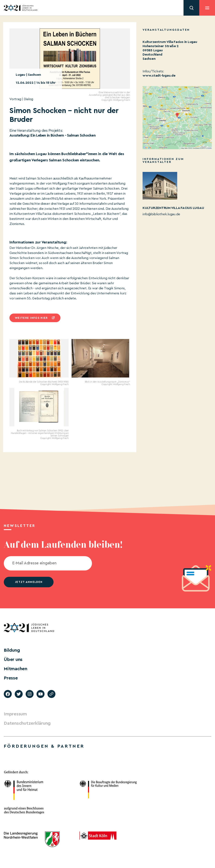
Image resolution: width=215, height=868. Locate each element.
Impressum (15, 714)
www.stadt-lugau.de (159, 76)
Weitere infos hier (31, 318)
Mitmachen (16, 669)
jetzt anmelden (29, 582)
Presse (11, 678)
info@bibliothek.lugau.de (161, 214)
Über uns (13, 659)
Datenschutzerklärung (27, 723)
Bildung (12, 650)
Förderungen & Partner (44, 746)
